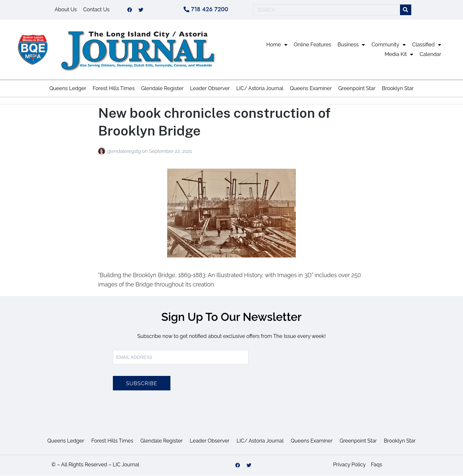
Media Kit (399, 55)
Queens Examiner (311, 89)
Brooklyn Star (398, 89)
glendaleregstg (125, 152)
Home (277, 45)
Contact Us (96, 10)
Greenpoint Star (357, 89)
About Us (66, 10)
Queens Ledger (68, 89)
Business (351, 45)
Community (388, 45)
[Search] (406, 10)
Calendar (430, 55)
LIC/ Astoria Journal (260, 89)
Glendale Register (162, 89)
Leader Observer (210, 89)
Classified (427, 45)
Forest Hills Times (114, 89)
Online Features (313, 45)
